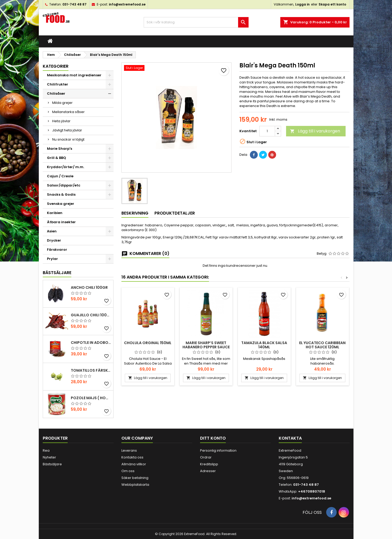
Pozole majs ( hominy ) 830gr (91, 398)
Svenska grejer (61, 204)
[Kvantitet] (267, 131)
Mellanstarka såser (68, 112)
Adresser (208, 471)
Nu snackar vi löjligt (68, 139)
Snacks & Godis (61, 194)
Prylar (52, 259)
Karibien (55, 213)
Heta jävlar (61, 121)
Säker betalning (135, 478)
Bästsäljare (57, 273)
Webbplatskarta (135, 485)
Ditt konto (213, 438)
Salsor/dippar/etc (64, 185)
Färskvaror (57, 250)
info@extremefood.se (127, 4)
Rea (46, 450)
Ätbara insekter (61, 222)
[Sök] (196, 22)
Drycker (54, 240)
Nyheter (49, 457)
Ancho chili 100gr (89, 287)
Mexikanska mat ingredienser (74, 75)
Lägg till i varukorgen (315, 131)
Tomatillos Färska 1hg (91, 370)
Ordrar (206, 457)
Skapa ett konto (332, 4)
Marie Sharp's (60, 149)
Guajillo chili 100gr (91, 315)
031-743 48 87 (74, 4)
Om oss (128, 471)
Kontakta (290, 438)
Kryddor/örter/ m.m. (66, 167)
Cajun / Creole (60, 176)
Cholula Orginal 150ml (148, 343)
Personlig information (218, 450)
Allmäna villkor (134, 464)
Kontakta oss (132, 457)
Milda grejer (62, 103)
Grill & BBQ (57, 158)
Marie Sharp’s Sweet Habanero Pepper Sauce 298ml (206, 347)
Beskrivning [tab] (135, 213)
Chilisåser (56, 94)
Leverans (129, 450)
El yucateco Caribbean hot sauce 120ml (322, 345)
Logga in (302, 4)
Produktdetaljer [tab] (175, 213)
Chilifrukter (58, 84)
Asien (52, 231)
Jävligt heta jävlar (67, 130)
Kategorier (56, 66)
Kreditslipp (209, 464)
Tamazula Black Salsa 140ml (264, 345)
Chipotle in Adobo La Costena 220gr (91, 343)
